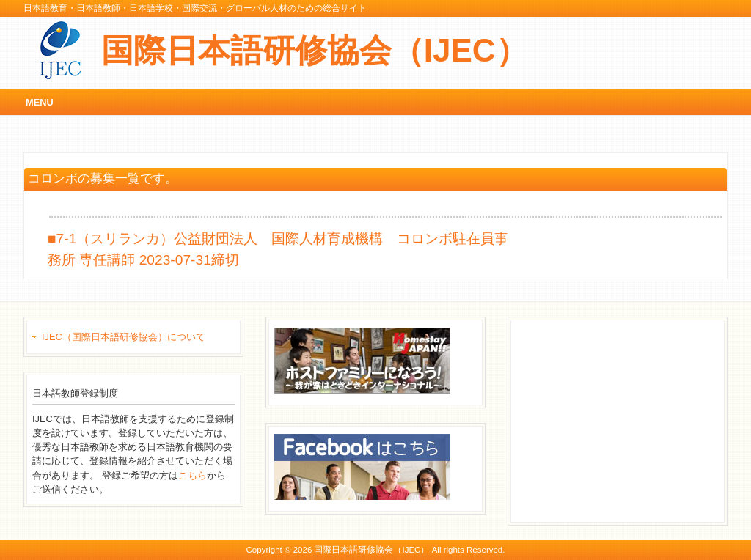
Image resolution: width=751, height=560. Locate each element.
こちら (193, 475)
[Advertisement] (626, 419)
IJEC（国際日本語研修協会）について (124, 337)
